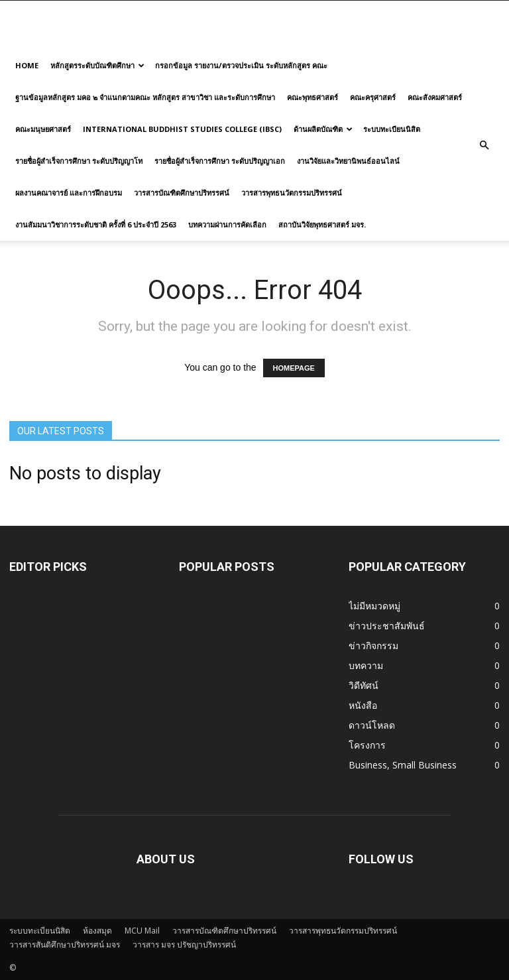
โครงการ (367, 745)
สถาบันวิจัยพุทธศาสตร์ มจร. (322, 224)
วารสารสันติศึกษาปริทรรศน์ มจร (65, 945)
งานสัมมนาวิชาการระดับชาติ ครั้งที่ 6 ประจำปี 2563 (96, 224)
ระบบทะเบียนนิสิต (392, 129)
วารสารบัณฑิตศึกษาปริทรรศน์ (182, 193)
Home (27, 65)
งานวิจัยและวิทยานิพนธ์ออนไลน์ (348, 161)
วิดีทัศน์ (364, 685)
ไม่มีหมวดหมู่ (374, 606)
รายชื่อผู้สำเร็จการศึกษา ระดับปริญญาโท (79, 161)
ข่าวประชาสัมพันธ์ (387, 626)
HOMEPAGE (294, 368)
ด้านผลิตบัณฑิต (323, 129)
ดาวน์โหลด (372, 725)
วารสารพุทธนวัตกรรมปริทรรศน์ (292, 193)
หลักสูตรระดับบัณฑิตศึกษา (97, 65)
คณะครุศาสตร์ (373, 97)
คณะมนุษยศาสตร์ (43, 129)
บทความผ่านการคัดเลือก (227, 224)
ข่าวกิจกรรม (373, 645)
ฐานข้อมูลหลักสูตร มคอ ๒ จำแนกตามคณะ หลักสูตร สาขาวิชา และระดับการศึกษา (145, 97)
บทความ (366, 665)
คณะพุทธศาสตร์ (312, 97)
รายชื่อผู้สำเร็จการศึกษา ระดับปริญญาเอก (220, 161)
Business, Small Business (403, 765)
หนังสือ (363, 705)
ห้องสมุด (97, 931)
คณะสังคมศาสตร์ (435, 97)
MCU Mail (142, 931)
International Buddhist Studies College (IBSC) (182, 129)
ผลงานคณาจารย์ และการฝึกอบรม (69, 193)
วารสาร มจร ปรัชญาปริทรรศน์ (184, 945)
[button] (484, 145)
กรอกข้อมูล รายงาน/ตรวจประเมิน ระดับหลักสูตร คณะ (241, 65)
